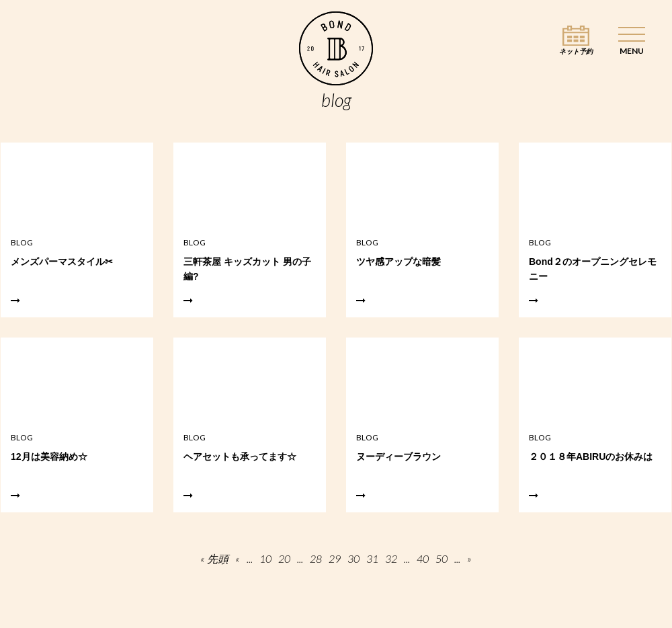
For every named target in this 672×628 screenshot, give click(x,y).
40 (423, 559)
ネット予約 (576, 51)
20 (284, 559)
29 (335, 559)
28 (316, 559)
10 (265, 559)
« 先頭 (214, 559)
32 (391, 559)
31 (372, 559)
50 (442, 559)
